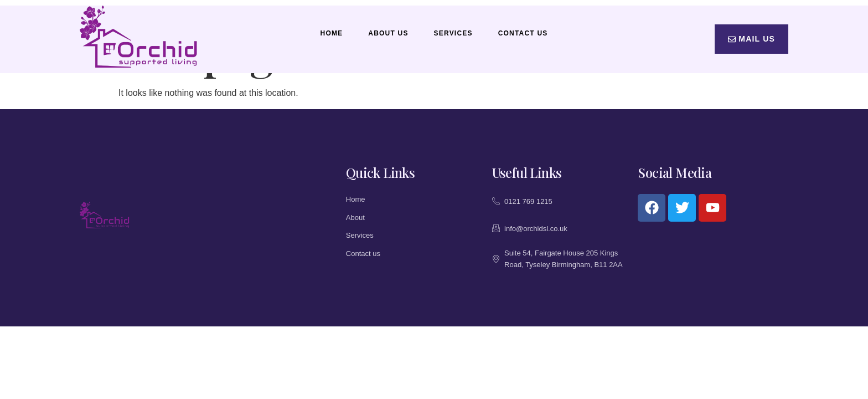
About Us (388, 33)
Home (332, 33)
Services (453, 33)
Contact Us (523, 33)
